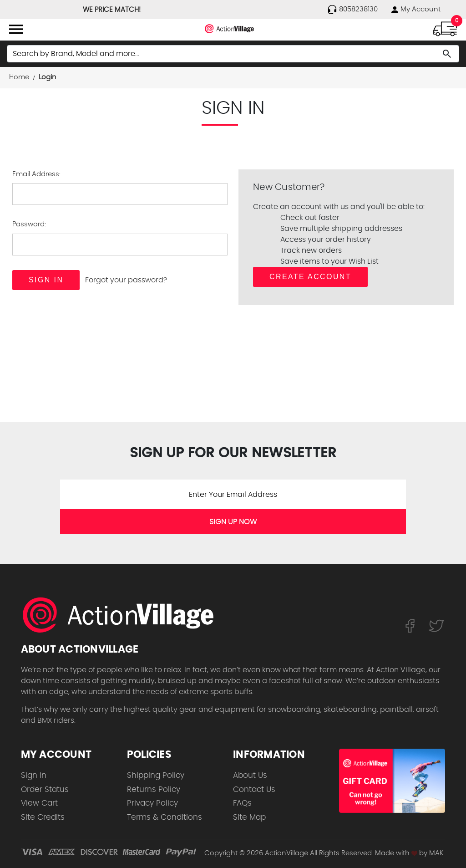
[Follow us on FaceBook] (410, 625)
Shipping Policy (156, 775)
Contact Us (254, 789)
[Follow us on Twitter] (436, 625)
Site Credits (43, 817)
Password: (29, 224)
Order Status (45, 789)
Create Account (310, 277)
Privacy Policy (152, 803)
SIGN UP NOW (233, 522)
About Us (250, 775)
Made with (396, 853)
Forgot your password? (126, 280)
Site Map (249, 817)
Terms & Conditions (165, 817)
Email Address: (36, 174)
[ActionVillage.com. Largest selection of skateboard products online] (123, 615)
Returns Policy (154, 789)
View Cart (39, 803)
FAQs (242, 803)
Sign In (34, 775)
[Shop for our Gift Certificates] (392, 781)
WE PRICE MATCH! (112, 10)
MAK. (437, 853)
